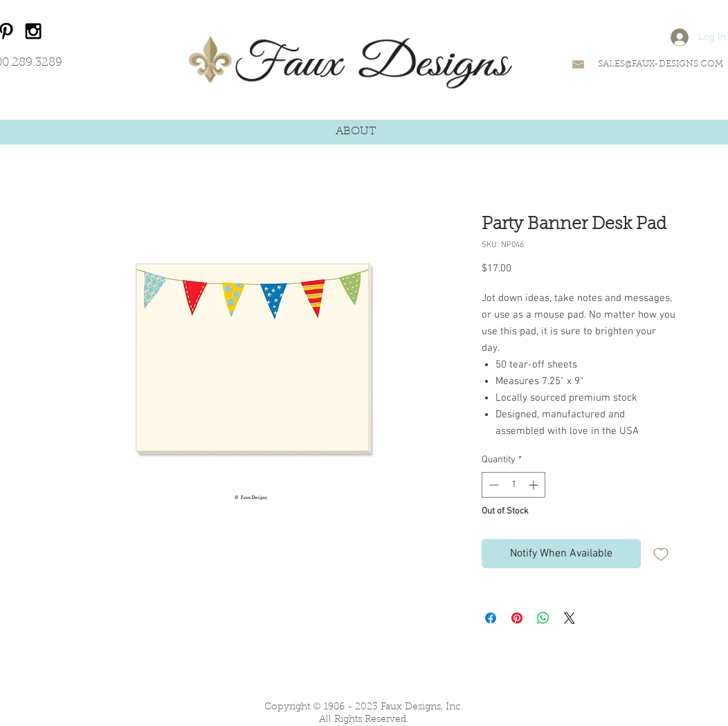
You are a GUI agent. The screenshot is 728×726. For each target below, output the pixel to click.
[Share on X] (570, 618)
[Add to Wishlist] (661, 554)
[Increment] (535, 485)
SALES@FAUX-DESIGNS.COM (661, 64)
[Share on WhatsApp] (543, 618)
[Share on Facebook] (491, 618)
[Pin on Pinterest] (517, 618)
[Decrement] (492, 485)
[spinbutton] (513, 485)
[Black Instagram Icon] (33, 31)
